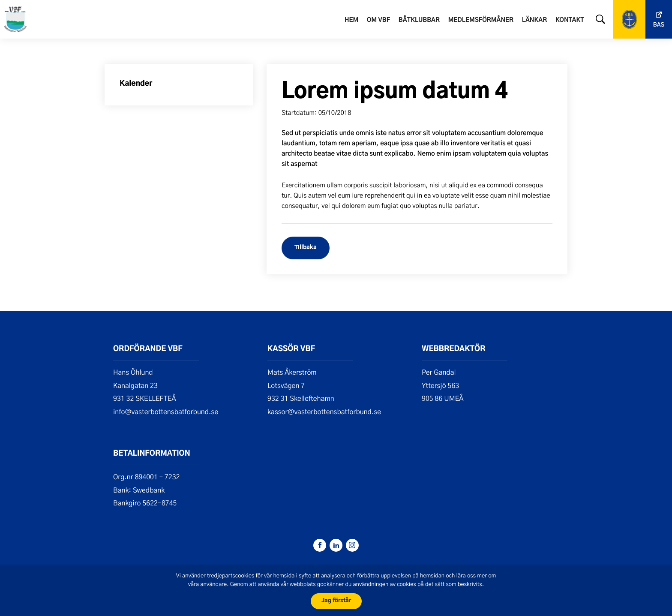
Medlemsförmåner (481, 20)
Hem (351, 20)
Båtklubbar (419, 20)
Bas (659, 25)
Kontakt (570, 20)
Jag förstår (336, 601)
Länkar (535, 20)
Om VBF (378, 20)
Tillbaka (306, 248)
